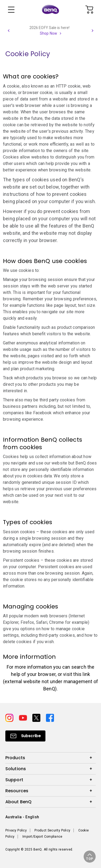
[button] (9, 31)
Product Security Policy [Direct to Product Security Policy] (52, 830)
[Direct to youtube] (24, 717)
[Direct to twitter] (37, 717)
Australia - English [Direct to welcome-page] (22, 817)
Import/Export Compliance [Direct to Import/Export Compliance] (42, 837)
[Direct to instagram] (10, 717)
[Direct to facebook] (50, 717)
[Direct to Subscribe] (25, 736)
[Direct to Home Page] (50, 10)
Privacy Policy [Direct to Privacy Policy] (16, 830)
